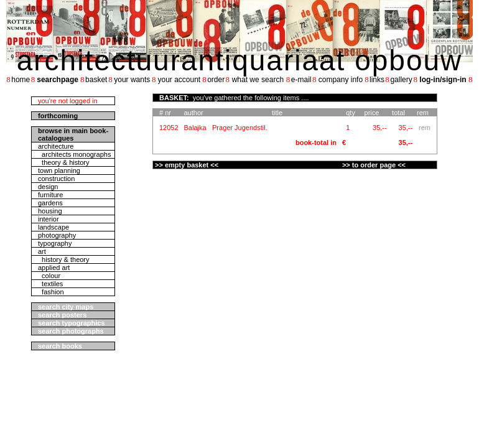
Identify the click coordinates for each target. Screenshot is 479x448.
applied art (54, 268)
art (42, 251)
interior (49, 219)
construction (56, 179)
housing (50, 211)
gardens (50, 203)
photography (57, 235)
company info (341, 80)
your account (179, 80)
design (48, 187)
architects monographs (74, 154)
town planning (59, 170)
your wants (132, 80)
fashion (51, 292)
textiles (50, 284)
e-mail (301, 80)
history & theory (64, 259)
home (21, 80)
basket (96, 80)
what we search (258, 80)
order (216, 80)
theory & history (64, 162)
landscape (53, 227)
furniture (50, 195)
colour (49, 276)
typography (55, 243)
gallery (401, 80)
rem (425, 128)
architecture (56, 146)
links (377, 80)
